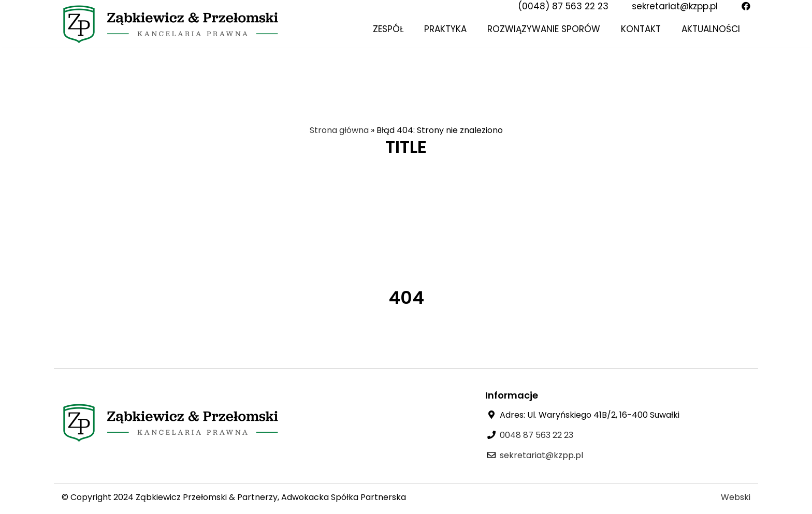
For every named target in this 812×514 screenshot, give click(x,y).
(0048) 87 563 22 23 (563, 6)
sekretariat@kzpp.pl (675, 6)
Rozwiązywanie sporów (544, 29)
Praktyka (445, 29)
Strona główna (339, 130)
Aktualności (711, 29)
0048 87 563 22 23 (536, 435)
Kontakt (641, 29)
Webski (736, 497)
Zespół (388, 29)
